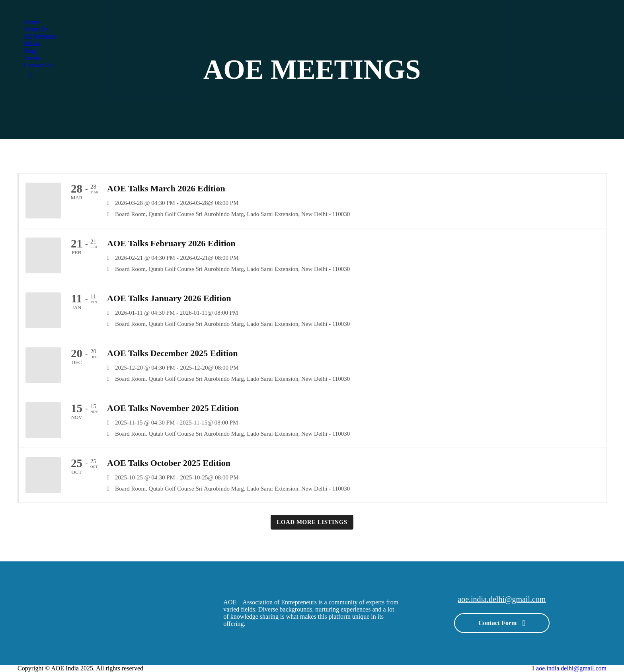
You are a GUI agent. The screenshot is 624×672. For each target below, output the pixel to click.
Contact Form (502, 622)
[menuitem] (32, 22)
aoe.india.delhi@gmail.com (502, 599)
